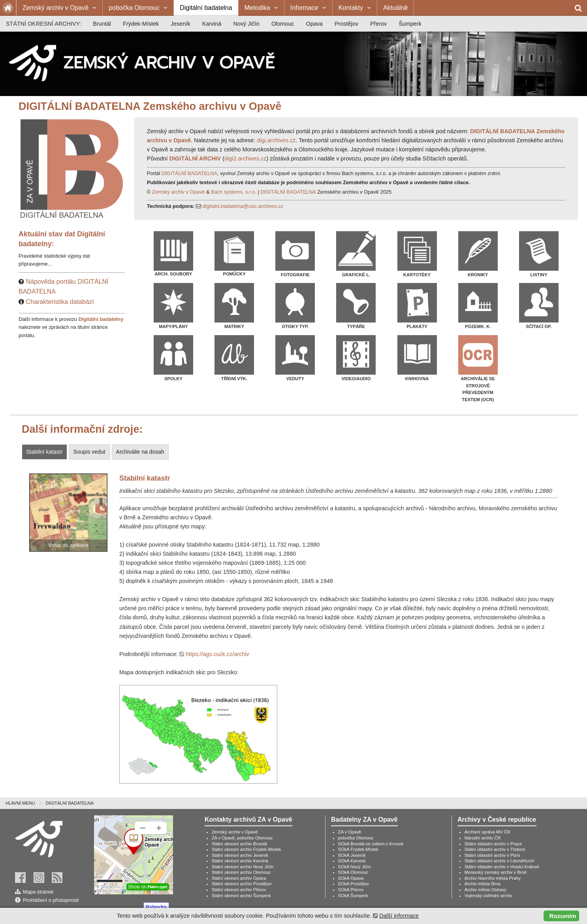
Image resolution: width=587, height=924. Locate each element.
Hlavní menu (20, 803)
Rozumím (563, 916)
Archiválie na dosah (140, 452)
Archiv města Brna (483, 884)
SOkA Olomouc (353, 872)
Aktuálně (395, 8)
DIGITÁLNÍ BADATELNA (189, 173)
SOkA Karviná (352, 861)
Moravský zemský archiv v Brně (496, 872)
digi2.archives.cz (245, 158)
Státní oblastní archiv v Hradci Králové (502, 867)
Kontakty (351, 8)
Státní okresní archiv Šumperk (241, 896)
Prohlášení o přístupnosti (51, 900)
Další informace (399, 916)
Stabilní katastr (44, 452)
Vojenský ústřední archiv (488, 896)
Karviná (212, 24)
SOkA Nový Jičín (355, 867)
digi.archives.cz (276, 140)
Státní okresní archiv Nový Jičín (243, 867)
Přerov (378, 24)
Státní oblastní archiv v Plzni (492, 855)
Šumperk (410, 24)
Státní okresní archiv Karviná (240, 861)
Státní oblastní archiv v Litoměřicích (500, 861)
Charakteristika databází (60, 302)
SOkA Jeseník (352, 855)
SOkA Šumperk (353, 896)
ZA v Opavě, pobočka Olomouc (242, 838)
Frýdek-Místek (141, 24)
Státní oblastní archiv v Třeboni (495, 849)
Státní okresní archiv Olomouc (241, 872)
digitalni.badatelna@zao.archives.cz (243, 206)
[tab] (45, 452)
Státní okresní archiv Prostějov (242, 884)
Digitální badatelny (101, 319)
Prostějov (346, 24)
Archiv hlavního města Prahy (493, 878)
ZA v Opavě (350, 832)
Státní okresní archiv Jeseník (240, 855)
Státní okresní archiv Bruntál (240, 844)
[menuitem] (59, 8)
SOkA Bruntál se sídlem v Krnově (371, 844)
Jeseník (181, 24)
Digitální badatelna (206, 8)
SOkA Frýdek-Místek (358, 849)
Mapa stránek (38, 892)
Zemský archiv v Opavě (56, 8)
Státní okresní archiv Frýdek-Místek (246, 849)
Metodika (257, 8)
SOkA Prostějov (354, 884)
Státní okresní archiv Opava (239, 878)
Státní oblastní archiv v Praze (493, 844)
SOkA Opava (351, 878)
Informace (304, 8)
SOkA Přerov (351, 890)
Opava (314, 24)
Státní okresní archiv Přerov (239, 890)
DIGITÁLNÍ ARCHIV (195, 158)
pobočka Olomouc (134, 8)
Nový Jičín (246, 24)
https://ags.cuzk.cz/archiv (217, 654)
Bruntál (102, 24)
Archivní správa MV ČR (487, 832)
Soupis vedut (89, 452)
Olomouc (283, 24)
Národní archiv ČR (483, 838)
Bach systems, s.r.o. (234, 192)
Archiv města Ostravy (485, 890)
